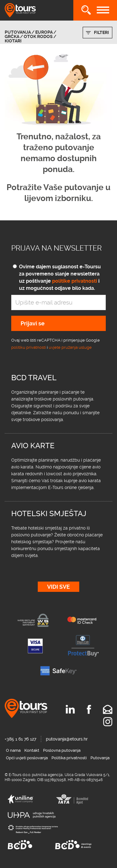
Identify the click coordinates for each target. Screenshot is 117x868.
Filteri (101, 32)
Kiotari (13, 41)
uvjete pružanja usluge (70, 347)
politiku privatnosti (29, 347)
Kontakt (32, 750)
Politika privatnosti (69, 758)
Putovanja (18, 32)
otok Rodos (38, 36)
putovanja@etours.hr (67, 739)
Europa (44, 32)
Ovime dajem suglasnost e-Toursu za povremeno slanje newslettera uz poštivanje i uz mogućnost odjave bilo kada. (60, 277)
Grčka (12, 36)
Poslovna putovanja (62, 750)
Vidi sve (58, 587)
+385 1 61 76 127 (20, 739)
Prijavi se (33, 323)
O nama (13, 750)
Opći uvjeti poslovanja (27, 758)
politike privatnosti (75, 281)
